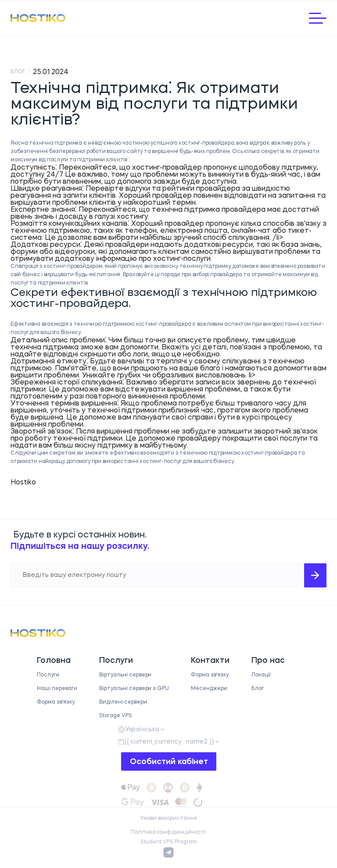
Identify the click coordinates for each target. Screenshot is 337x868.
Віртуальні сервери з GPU (134, 689)
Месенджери (209, 689)
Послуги (48, 675)
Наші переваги (57, 689)
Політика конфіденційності (168, 832)
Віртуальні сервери (125, 675)
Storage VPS (116, 716)
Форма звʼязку (56, 702)
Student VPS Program (169, 842)
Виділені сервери (123, 702)
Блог (258, 689)
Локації (261, 675)
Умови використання (168, 818)
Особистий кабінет (169, 762)
